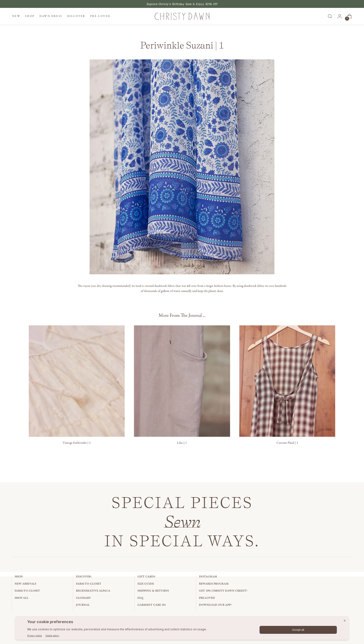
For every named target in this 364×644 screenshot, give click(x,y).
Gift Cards (146, 577)
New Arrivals (25, 584)
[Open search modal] (330, 16)
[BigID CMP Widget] (182, 629)
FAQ (140, 598)
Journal (83, 605)
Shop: (19, 577)
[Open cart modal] (349, 16)
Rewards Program (214, 584)
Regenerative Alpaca (93, 591)
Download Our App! (215, 605)
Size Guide (146, 584)
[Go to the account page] (340, 16)
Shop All (21, 598)
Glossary (83, 598)
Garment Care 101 (152, 605)
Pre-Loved (207, 598)
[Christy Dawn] (182, 16)
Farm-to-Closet (27, 591)
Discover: (84, 577)
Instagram (208, 577)
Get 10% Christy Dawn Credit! (223, 591)
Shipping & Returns (153, 591)
